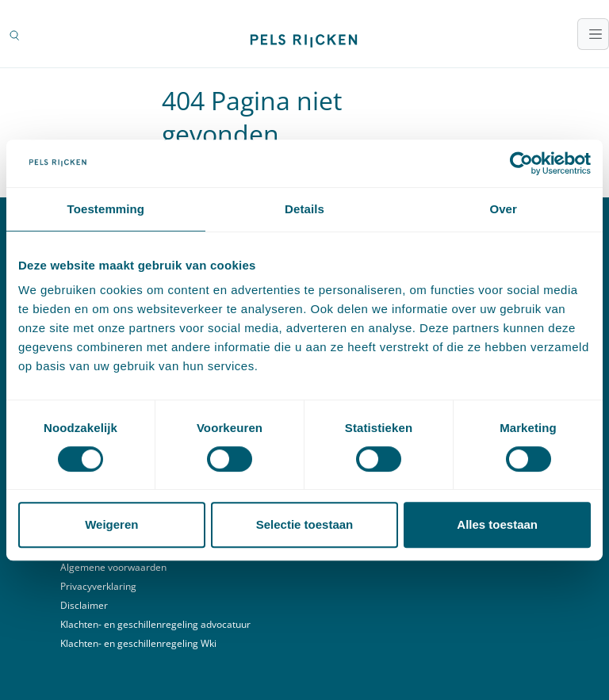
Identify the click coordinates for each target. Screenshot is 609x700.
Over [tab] (503, 209)
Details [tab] (304, 209)
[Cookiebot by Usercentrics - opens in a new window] (521, 163)
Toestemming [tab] (106, 209)
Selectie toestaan (305, 524)
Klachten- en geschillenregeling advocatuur (155, 624)
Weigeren (111, 524)
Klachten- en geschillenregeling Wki (138, 643)
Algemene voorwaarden (113, 567)
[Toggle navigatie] (593, 34)
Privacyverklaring (98, 586)
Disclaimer (84, 605)
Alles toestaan (497, 524)
